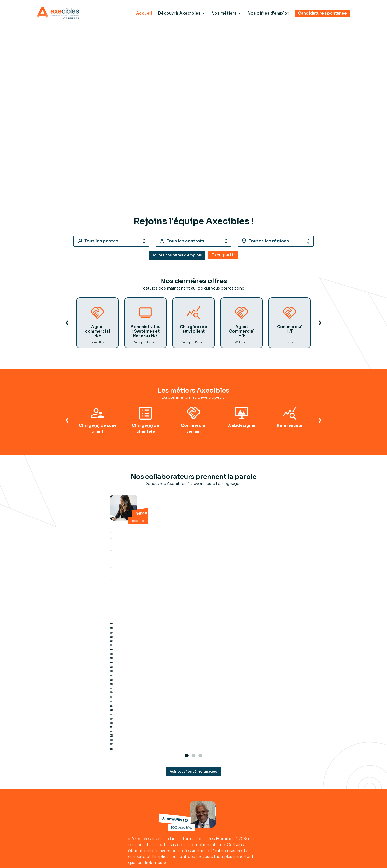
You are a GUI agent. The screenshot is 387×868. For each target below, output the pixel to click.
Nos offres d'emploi (268, 13)
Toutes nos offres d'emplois (177, 259)
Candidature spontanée (322, 13)
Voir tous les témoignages (194, 647)
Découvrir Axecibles (178, 13)
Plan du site (315, 813)
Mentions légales (320, 819)
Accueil (143, 13)
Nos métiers (223, 13)
